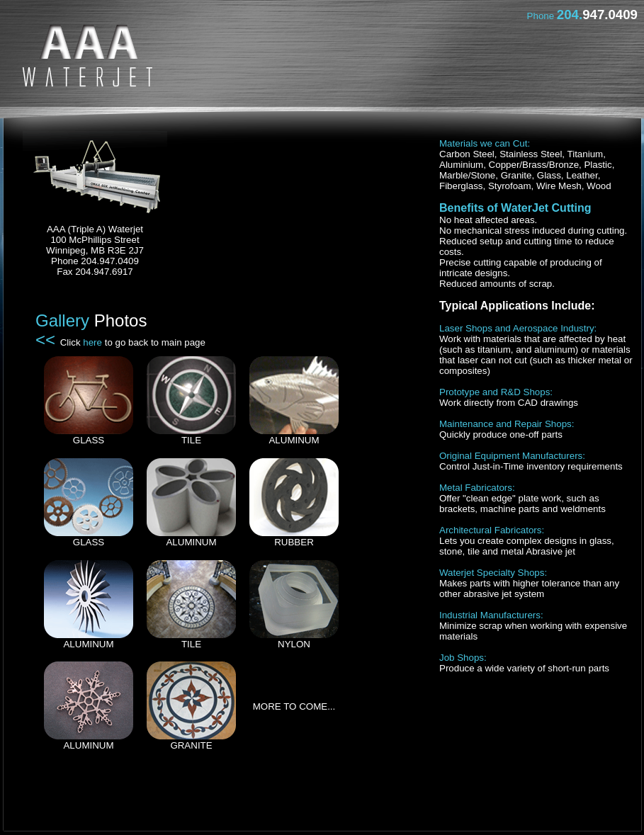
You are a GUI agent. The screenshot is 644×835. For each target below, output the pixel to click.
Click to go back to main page (133, 342)
